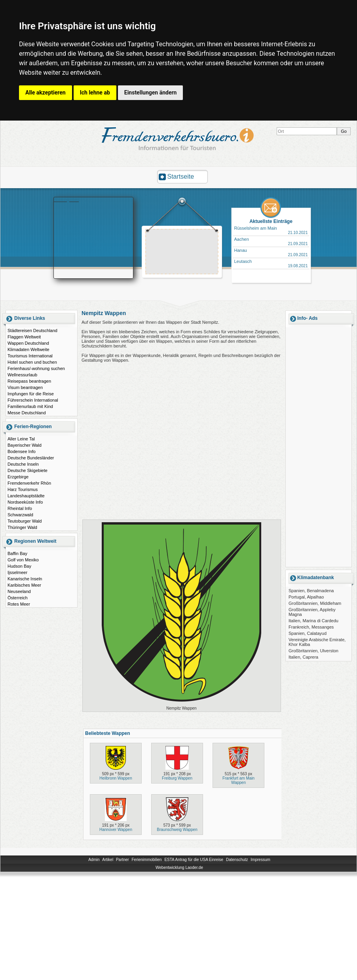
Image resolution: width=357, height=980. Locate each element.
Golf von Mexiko (23, 560)
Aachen (242, 239)
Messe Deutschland (27, 413)
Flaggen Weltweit (24, 337)
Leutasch (243, 261)
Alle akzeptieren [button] (46, 93)
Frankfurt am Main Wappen (238, 780)
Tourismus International (30, 356)
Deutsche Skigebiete (28, 470)
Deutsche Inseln (23, 464)
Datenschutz (237, 860)
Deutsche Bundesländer (31, 458)
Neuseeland (19, 591)
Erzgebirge (18, 477)
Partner (122, 860)
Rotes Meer (19, 604)
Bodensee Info (22, 451)
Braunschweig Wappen (177, 830)
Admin (94, 860)
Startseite (181, 177)
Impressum (260, 860)
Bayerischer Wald (25, 445)
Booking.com (66, 200)
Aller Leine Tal (21, 439)
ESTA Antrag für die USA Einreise (194, 860)
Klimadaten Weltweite (28, 349)
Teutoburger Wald (25, 521)
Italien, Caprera (303, 657)
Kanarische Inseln (25, 579)
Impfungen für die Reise (31, 394)
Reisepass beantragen (29, 381)
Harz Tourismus (23, 489)
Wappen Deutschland (28, 343)
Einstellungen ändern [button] (151, 93)
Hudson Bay (19, 566)
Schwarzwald (20, 515)
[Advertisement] (319, 447)
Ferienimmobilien (146, 860)
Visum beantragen (25, 387)
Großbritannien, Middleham (315, 603)
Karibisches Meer (24, 585)
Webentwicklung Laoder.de (179, 868)
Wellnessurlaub (22, 375)
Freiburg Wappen (177, 778)
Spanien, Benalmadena (311, 591)
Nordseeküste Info (25, 502)
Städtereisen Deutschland (32, 330)
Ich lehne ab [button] (95, 93)
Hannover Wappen (116, 830)
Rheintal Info (20, 508)
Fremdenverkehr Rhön (29, 483)
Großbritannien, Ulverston (313, 651)
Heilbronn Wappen (116, 778)
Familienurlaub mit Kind (30, 406)
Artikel (108, 860)
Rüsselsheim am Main (256, 228)
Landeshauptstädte (26, 496)
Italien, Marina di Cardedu (313, 621)
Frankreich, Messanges (311, 627)
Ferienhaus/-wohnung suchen (36, 368)
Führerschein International (33, 400)
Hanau (241, 250)
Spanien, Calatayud (308, 633)
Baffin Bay (17, 553)
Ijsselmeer (17, 572)
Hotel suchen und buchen (32, 362)
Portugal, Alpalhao (306, 597)
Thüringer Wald (22, 527)
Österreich (18, 598)
